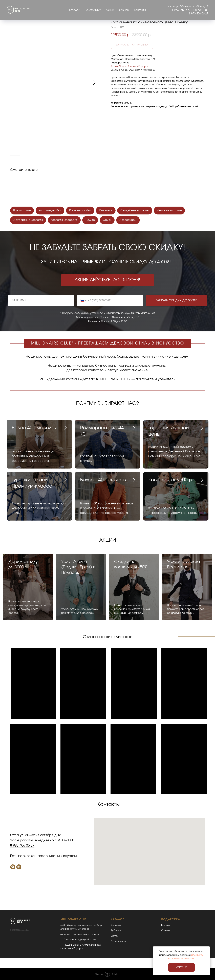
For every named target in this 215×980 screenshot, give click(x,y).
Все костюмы (22, 210)
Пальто (90, 220)
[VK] (19, 867)
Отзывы (124, 10)
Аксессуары (128, 220)
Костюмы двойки (50, 210)
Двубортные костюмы (28, 220)
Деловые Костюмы (169, 210)
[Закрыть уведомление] (207, 949)
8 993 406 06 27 (22, 846)
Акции (110, 10)
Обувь (107, 220)
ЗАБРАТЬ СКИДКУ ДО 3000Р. (176, 301)
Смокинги (106, 210)
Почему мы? (93, 10)
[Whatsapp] (13, 867)
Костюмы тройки (80, 210)
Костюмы (116, 925)
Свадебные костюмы (135, 210)
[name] (41, 301)
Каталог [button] (74, 10)
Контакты (140, 10)
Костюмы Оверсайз (64, 220)
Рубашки (116, 931)
